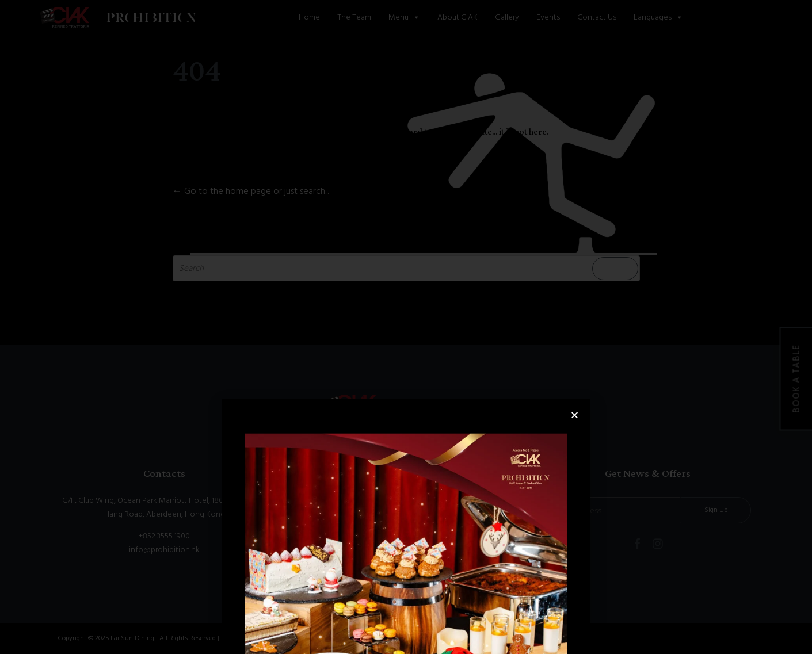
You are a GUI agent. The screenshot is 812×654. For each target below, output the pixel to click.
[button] (575, 478)
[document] (406, 327)
